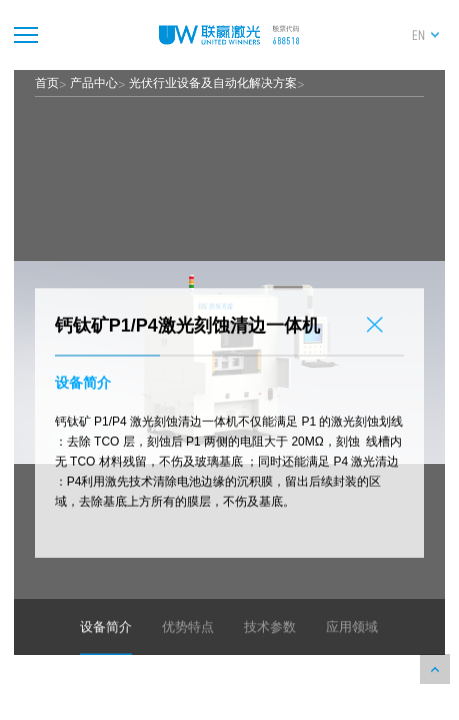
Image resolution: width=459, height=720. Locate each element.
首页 (47, 83)
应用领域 (352, 646)
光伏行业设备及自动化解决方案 (213, 83)
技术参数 (270, 646)
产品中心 (94, 83)
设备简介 (106, 646)
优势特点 (188, 646)
